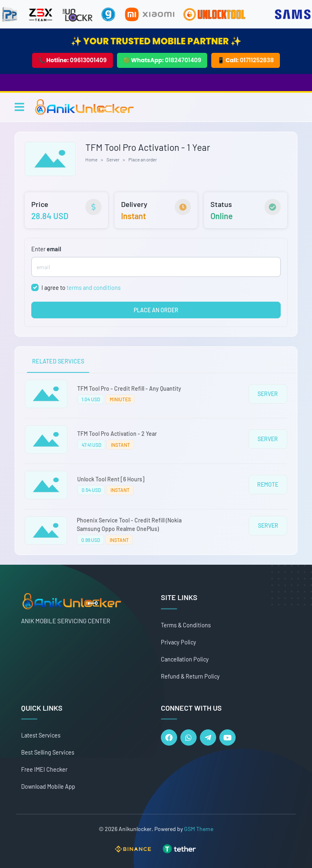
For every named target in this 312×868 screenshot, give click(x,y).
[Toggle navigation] (19, 107)
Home (91, 159)
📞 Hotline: (73, 60)
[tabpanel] (156, 464)
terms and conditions (94, 288)
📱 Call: (246, 60)
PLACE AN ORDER (156, 310)
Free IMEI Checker (44, 769)
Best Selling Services (48, 752)
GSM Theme (199, 829)
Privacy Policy (179, 642)
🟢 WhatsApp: (162, 60)
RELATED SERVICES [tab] (58, 361)
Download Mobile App (48, 786)
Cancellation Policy (185, 659)
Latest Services (41, 735)
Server (113, 159)
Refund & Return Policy (190, 676)
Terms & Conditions (186, 625)
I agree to (81, 288)
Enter (46, 249)
